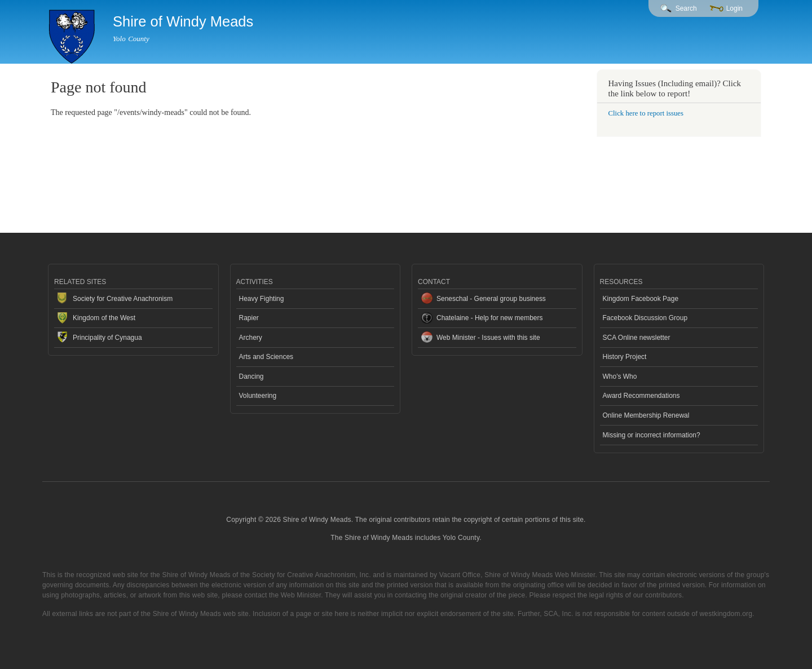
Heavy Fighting (262, 299)
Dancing (251, 376)
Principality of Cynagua (107, 338)
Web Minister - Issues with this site (488, 338)
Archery (251, 338)
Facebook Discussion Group (645, 318)
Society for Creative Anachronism (123, 299)
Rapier (249, 318)
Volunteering (258, 396)
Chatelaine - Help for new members (490, 318)
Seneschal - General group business (491, 299)
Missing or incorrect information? (652, 435)
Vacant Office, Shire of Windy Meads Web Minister (517, 575)
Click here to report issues (646, 113)
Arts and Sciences (266, 357)
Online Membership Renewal (646, 415)
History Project (625, 357)
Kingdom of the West (104, 318)
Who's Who (620, 376)
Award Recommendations (641, 396)
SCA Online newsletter (637, 338)
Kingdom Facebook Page (641, 299)
